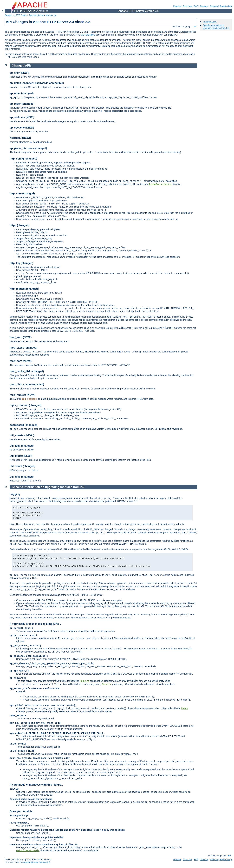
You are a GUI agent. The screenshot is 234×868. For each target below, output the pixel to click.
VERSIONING (88, 35)
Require (85, 681)
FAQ (196, 6)
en (195, 27)
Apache (8, 15)
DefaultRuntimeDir (28, 851)
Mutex (185, 708)
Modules (177, 6)
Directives (188, 6)
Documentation (36, 15)
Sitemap (214, 6)
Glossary (204, 6)
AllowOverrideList (160, 184)
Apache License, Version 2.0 (37, 862)
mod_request (29, 399)
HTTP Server (21, 15)
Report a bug (226, 6)
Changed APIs (210, 22)
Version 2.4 (51, 15)
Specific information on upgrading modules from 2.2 (216, 27)
